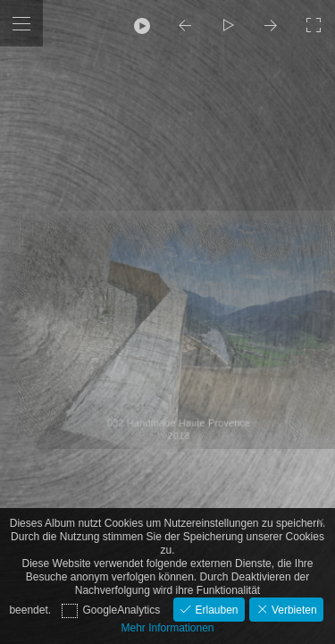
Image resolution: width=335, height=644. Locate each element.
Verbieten (293, 610)
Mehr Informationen (167, 628)
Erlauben (215, 610)
